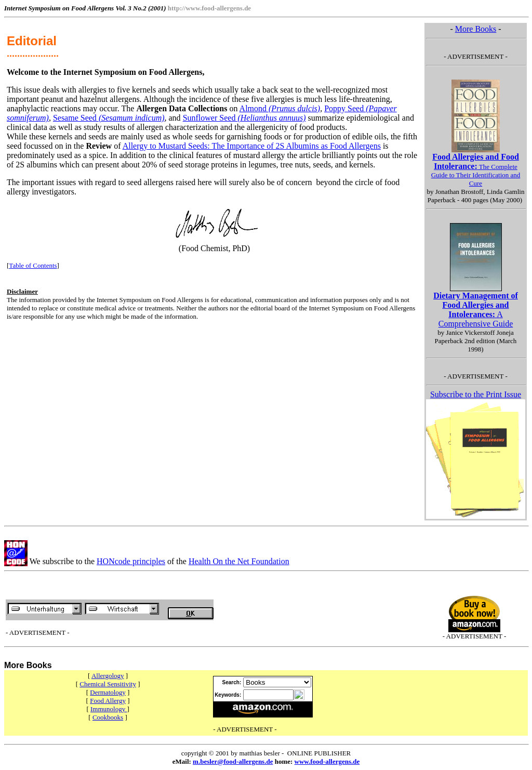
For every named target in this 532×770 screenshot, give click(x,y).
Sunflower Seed (244, 118)
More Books (476, 29)
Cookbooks (108, 717)
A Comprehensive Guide (476, 310)
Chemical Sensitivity (108, 684)
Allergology (108, 676)
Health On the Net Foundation (239, 561)
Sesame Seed (109, 118)
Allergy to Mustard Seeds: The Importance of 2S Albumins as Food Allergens (252, 146)
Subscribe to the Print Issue (476, 394)
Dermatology (108, 692)
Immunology (109, 709)
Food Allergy (108, 701)
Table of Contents (33, 265)
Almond (280, 108)
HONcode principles (131, 561)
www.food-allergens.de (327, 761)
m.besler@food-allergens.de (233, 761)
